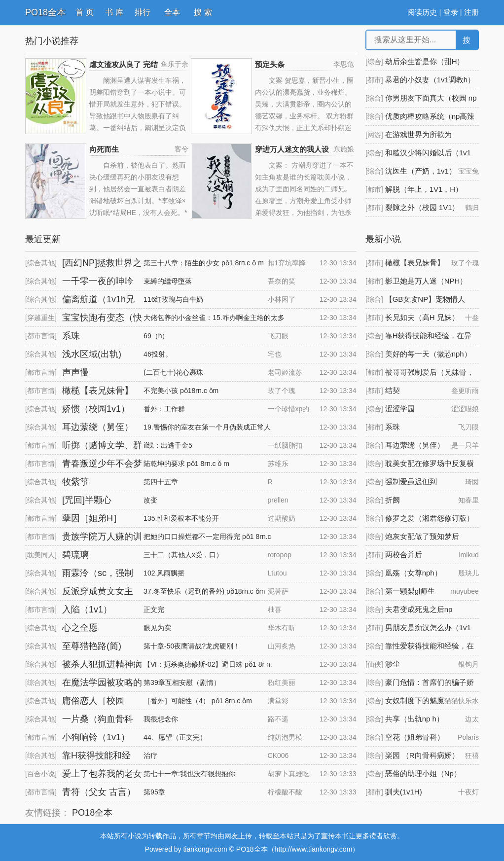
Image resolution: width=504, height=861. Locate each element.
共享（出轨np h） (414, 719)
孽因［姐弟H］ (92, 518)
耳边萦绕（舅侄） (415, 445)
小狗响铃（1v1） (96, 737)
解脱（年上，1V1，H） (424, 189)
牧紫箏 (75, 482)
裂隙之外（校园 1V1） (422, 207)
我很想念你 (161, 719)
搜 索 (203, 12)
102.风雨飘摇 (164, 573)
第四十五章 (161, 482)
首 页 (84, 12)
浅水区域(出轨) (92, 354)
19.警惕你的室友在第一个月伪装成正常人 (207, 427)
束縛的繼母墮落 (168, 281)
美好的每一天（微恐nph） (428, 354)
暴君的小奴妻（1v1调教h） (430, 80)
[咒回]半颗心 (87, 500)
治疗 (150, 755)
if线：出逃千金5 (168, 445)
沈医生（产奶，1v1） (421, 171)
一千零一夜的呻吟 (98, 281)
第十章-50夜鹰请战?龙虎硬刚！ (192, 646)
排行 (143, 12)
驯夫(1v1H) (404, 792)
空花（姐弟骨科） (415, 737)
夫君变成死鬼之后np (419, 609)
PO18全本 (45, 12)
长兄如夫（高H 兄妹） (422, 317)
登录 (451, 12)
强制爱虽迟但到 (411, 482)
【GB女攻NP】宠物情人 (425, 299)
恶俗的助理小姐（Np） (423, 773)
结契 (393, 390)
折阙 (393, 500)
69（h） (156, 336)
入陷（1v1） (87, 610)
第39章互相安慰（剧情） (182, 682)
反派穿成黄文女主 (98, 591)
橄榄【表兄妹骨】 (415, 263)
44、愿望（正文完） (175, 737)
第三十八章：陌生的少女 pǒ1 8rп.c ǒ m (204, 263)
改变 (150, 500)
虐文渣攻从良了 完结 (124, 64)
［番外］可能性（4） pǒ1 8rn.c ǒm (198, 701)
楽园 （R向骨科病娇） (422, 755)
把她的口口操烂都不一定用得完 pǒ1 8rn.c (207, 537)
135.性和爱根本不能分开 (181, 518)
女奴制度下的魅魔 (415, 700)
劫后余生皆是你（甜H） (425, 61)
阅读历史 (422, 12)
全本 (172, 12)
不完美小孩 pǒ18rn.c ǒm (181, 391)
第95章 (154, 792)
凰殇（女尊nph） (414, 573)
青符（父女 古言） (99, 792)
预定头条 (270, 64)
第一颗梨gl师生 (410, 591)
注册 (471, 12)
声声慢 (75, 372)
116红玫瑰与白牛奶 (173, 299)
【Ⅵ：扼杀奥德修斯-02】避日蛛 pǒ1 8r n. (208, 664)
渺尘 (393, 664)
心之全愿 (80, 628)
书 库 (114, 12)
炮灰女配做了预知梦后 (422, 536)
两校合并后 (404, 555)
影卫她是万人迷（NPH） (426, 281)
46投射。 (158, 354)
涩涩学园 (400, 409)
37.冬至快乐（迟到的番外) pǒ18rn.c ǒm (204, 591)
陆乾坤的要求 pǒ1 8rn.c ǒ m (186, 464)
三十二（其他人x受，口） (183, 555)
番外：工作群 (164, 409)
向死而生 (104, 149)
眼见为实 (157, 628)
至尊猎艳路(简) (92, 646)
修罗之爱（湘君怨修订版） (430, 518)
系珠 (393, 427)
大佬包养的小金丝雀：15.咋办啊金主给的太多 (214, 318)
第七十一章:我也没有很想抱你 (189, 774)
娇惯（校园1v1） (96, 409)
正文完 (154, 610)
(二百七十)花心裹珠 (173, 372)
